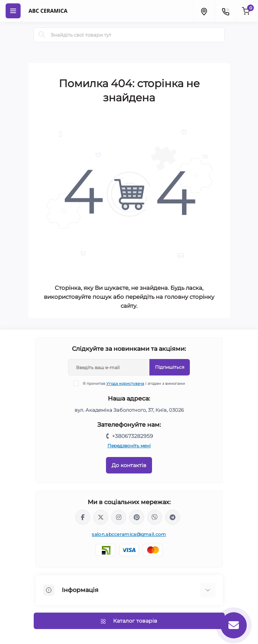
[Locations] (204, 11)
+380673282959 (133, 436)
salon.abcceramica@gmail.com (129, 534)
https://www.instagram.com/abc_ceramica (119, 517)
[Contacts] (225, 11)
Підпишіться (170, 367)
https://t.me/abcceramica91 (173, 517)
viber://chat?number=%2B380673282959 (155, 517)
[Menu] (13, 11)
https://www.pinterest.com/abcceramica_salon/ (137, 517)
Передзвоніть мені (129, 446)
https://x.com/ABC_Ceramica (101, 517)
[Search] (42, 35)
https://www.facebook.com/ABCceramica (83, 517)
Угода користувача (125, 384)
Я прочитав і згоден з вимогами (134, 384)
